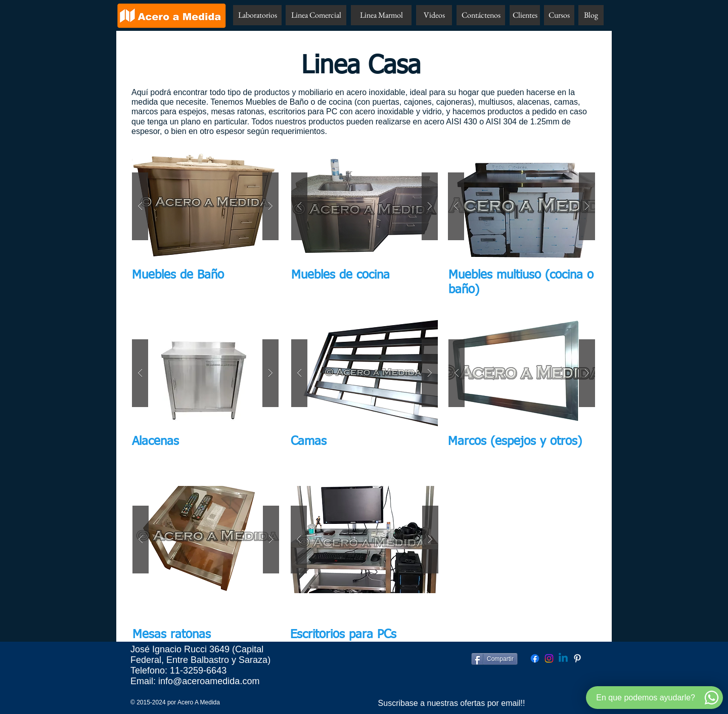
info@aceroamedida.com (209, 681)
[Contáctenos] (481, 15)
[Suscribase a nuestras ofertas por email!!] (451, 703)
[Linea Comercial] (316, 15)
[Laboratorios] (257, 15)
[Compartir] (494, 659)
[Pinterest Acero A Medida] (577, 658)
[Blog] (591, 15)
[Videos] (434, 15)
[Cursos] (559, 15)
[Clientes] (525, 15)
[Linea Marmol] (381, 15)
